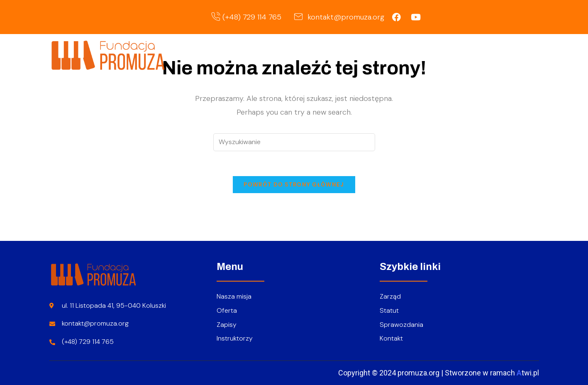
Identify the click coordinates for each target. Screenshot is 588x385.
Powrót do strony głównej (294, 185)
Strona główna (322, 55)
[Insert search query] (294, 142)
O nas (378, 55)
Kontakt (515, 55)
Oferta (427, 55)
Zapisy (472, 55)
